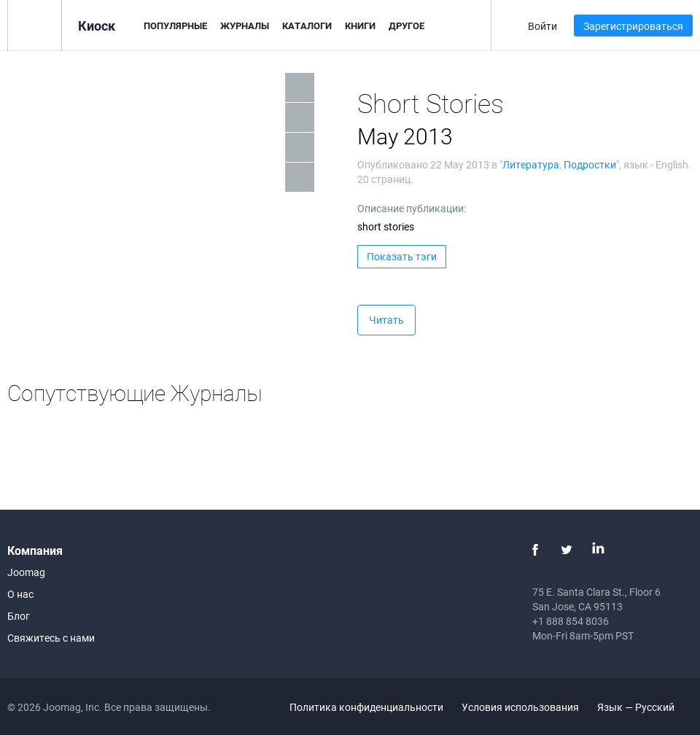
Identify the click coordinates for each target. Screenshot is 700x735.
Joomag (26, 572)
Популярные (175, 26)
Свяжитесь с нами (51, 638)
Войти (542, 26)
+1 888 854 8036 (571, 621)
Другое (407, 26)
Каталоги (307, 26)
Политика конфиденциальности (366, 707)
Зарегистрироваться (633, 26)
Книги (360, 26)
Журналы (245, 26)
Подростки (590, 164)
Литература (531, 164)
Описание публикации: (412, 208)
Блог (19, 616)
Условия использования (520, 707)
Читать (386, 320)
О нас (20, 594)
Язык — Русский (644, 707)
